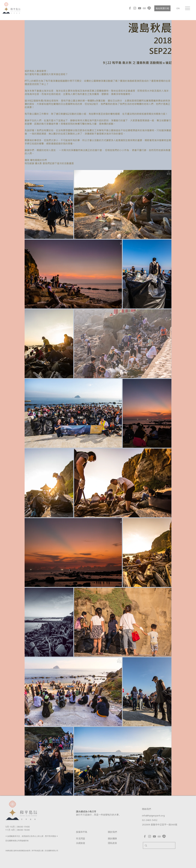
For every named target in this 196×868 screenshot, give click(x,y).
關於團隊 (112, 838)
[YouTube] (140, 8)
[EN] (178, 8)
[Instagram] (135, 8)
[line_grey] (149, 8)
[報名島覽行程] (162, 8)
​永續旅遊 (81, 843)
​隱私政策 (112, 843)
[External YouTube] (62, 42)
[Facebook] (130, 8)
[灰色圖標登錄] (144, 8)
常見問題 (81, 838)
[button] (188, 8)
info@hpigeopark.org (153, 815)
